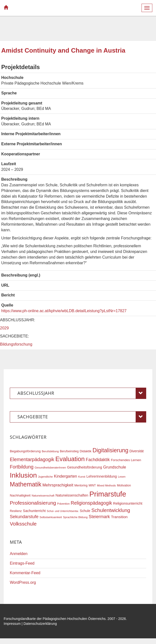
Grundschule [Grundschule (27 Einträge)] (115, 467)
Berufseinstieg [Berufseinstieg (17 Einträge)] (69, 451)
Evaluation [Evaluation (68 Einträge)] (70, 459)
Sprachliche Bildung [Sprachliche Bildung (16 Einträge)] (75, 517)
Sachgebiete (82, 417)
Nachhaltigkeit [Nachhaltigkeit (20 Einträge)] (20, 495)
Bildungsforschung (16, 344)
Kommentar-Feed (25, 573)
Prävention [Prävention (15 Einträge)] (63, 504)
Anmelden (19, 554)
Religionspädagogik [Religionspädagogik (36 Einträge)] (91, 503)
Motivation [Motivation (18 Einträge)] (124, 485)
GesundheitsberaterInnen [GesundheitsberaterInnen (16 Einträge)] (50, 468)
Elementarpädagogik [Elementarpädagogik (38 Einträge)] (32, 459)
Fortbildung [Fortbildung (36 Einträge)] (22, 467)
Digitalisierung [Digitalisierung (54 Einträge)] (110, 450)
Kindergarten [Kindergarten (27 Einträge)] (65, 476)
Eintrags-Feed (22, 563)
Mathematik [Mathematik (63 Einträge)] (26, 484)
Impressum (12, 624)
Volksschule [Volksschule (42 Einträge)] (23, 524)
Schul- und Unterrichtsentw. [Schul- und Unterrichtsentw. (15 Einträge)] (63, 511)
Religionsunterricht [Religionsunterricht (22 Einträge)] (128, 503)
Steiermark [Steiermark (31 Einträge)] (99, 517)
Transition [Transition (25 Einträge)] (119, 517)
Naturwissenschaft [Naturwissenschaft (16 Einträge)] (43, 496)
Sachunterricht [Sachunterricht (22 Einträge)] (34, 511)
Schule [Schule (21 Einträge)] (85, 511)
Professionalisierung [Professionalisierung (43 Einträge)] (33, 503)
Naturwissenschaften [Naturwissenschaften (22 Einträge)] (72, 495)
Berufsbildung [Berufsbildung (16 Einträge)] (50, 451)
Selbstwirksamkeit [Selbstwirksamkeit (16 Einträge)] (51, 517)
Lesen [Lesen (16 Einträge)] (122, 477)
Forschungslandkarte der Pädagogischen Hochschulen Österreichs (55, 619)
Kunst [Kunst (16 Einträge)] (82, 477)
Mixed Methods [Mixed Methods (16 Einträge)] (106, 485)
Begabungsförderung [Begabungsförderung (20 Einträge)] (25, 451)
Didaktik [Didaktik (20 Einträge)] (86, 451)
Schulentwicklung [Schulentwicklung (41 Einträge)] (111, 510)
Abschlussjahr (82, 393)
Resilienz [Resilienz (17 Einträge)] (16, 511)
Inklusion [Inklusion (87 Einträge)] (23, 475)
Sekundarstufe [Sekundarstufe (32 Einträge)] (24, 517)
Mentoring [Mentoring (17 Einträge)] (81, 485)
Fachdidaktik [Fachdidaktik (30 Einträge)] (98, 460)
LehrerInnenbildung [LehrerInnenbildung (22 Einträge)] (102, 476)
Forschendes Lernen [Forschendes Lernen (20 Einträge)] (126, 460)
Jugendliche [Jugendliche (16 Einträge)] (45, 477)
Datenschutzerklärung (40, 624)
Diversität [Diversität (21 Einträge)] (137, 451)
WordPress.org (23, 582)
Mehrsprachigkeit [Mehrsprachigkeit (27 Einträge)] (58, 485)
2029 (4, 328)
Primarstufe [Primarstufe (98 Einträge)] (108, 494)
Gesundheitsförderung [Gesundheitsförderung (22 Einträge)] (85, 467)
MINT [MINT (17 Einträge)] (92, 485)
